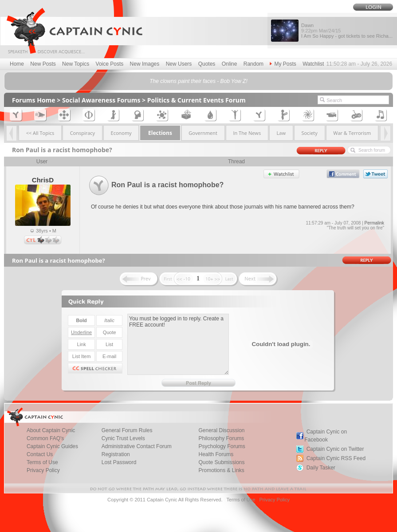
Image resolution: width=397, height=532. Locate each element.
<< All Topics (40, 133)
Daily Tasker (321, 468)
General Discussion (221, 430)
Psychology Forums (222, 446)
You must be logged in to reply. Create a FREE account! (178, 344)
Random (254, 64)
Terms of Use (42, 462)
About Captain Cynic (51, 430)
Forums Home (34, 100)
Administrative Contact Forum (137, 446)
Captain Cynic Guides (52, 446)
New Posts (43, 64)
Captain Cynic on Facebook (326, 436)
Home (17, 64)
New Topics (76, 64)
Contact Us (40, 454)
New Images (145, 64)
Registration (116, 454)
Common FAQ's (45, 438)
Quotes (207, 64)
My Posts (283, 64)
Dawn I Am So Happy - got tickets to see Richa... (347, 31)
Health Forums (216, 454)
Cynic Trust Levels (123, 438)
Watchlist (313, 64)
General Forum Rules (127, 430)
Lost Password (119, 462)
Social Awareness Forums (101, 100)
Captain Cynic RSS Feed (336, 458)
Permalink (374, 223)
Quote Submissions (221, 462)
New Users (179, 64)
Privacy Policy (43, 470)
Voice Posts (110, 64)
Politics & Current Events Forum (197, 100)
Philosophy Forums (221, 438)
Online (230, 64)
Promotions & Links (221, 470)
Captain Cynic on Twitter (335, 449)
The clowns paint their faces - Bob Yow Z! (198, 81)
